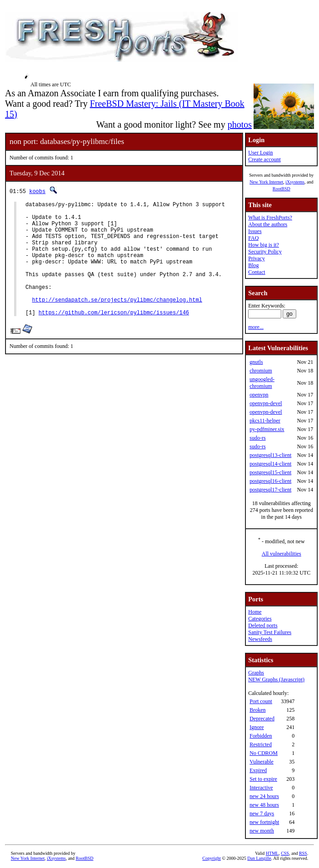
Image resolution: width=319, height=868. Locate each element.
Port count (261, 701)
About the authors (268, 224)
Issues (255, 231)
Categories (260, 619)
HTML (272, 853)
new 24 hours (264, 796)
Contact (257, 272)
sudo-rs (257, 438)
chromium (261, 371)
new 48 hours (264, 805)
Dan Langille (259, 858)
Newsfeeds (260, 639)
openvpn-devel (266, 403)
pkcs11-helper (265, 421)
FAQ (253, 238)
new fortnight (264, 822)
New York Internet (266, 182)
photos (240, 124)
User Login (260, 153)
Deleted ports (263, 625)
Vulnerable (262, 762)
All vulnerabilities (282, 554)
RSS (303, 853)
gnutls (256, 362)
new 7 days (262, 813)
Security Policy (265, 252)
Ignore (257, 727)
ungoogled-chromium (262, 383)
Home (255, 612)
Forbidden (261, 736)
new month (262, 831)
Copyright (212, 858)
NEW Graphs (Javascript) (276, 680)
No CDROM (264, 753)
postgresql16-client (270, 481)
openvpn (259, 395)
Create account (264, 159)
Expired (258, 770)
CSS (285, 853)
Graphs (256, 673)
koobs (37, 191)
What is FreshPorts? (270, 218)
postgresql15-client (270, 472)
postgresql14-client (270, 464)
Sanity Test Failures (270, 632)
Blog (253, 265)
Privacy (257, 258)
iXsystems (295, 182)
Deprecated (262, 719)
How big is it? (264, 245)
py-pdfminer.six (267, 429)
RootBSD (282, 189)
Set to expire (263, 779)
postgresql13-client (270, 455)
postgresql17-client (270, 490)
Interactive (261, 788)
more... (256, 327)
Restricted (261, 744)
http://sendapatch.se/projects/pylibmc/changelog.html (117, 321)
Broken (257, 710)
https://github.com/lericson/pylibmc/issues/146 (114, 337)
